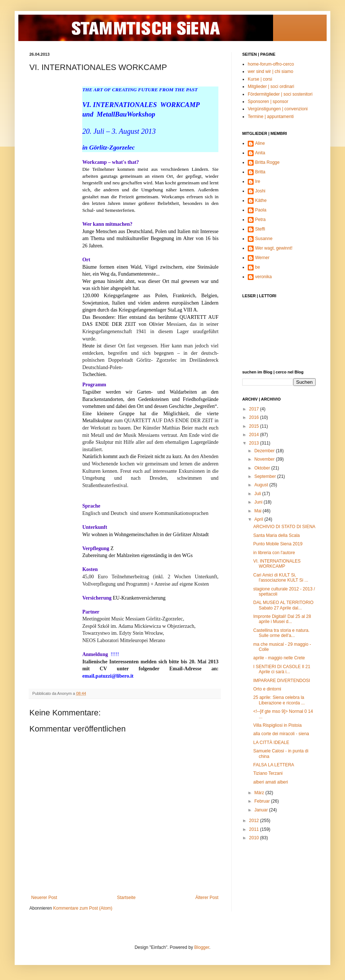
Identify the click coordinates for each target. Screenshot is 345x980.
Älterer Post (207, 898)
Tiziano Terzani (268, 773)
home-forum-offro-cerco (271, 64)
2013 (255, 443)
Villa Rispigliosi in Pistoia (277, 725)
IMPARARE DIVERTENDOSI (282, 681)
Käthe (261, 200)
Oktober (263, 468)
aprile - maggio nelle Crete (279, 658)
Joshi (260, 191)
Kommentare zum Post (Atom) (83, 908)
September (266, 476)
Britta (260, 172)
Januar (262, 810)
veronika (263, 277)
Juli (258, 494)
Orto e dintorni (267, 689)
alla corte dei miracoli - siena (281, 734)
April (259, 519)
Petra (260, 220)
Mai (259, 511)
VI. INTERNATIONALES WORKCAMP (277, 564)
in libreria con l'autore (274, 553)
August (262, 485)
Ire (258, 181)
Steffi (260, 229)
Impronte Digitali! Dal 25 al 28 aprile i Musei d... (282, 619)
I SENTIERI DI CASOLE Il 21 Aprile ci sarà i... (282, 669)
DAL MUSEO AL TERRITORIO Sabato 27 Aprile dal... (283, 605)
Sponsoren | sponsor (268, 102)
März (260, 793)
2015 (255, 426)
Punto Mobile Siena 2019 (278, 544)
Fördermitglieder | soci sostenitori (280, 94)
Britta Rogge (267, 162)
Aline (260, 143)
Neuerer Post (44, 898)
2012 (255, 821)
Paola (261, 210)
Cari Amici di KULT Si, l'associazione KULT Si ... (281, 578)
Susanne (264, 239)
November (265, 459)
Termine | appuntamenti (271, 117)
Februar (263, 801)
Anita (260, 153)
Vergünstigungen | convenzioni (278, 109)
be (257, 267)
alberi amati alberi (271, 782)
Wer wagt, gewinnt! (274, 248)
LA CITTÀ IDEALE (271, 743)
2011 (255, 829)
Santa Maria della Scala (277, 535)
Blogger (202, 947)
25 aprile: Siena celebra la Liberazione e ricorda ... (279, 700)
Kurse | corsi (260, 79)
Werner (262, 258)
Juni (259, 502)
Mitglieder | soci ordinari (271, 86)
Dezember (265, 451)
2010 (255, 838)
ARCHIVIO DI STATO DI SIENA (284, 527)
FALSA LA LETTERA (274, 765)
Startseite (126, 898)
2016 (255, 417)
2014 (255, 435)
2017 (255, 409)
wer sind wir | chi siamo (270, 71)
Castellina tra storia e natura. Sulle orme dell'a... (281, 633)
